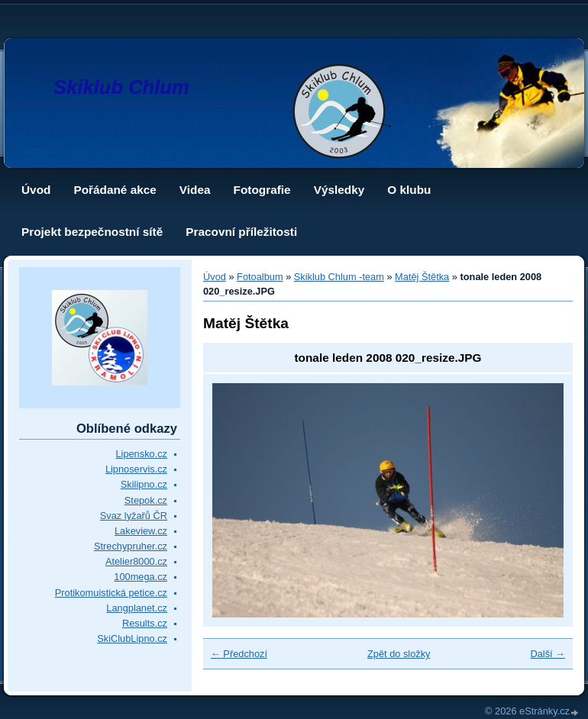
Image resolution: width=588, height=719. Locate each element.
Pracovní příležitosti (241, 232)
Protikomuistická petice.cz (111, 593)
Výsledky (339, 190)
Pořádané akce (115, 190)
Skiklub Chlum (121, 87)
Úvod (36, 190)
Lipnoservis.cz (136, 469)
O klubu (409, 190)
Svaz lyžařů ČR (134, 516)
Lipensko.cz (141, 454)
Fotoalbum (260, 277)
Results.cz (145, 623)
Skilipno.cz (144, 484)
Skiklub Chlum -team (339, 277)
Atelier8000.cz (136, 561)
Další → (548, 654)
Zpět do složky (399, 654)
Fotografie (262, 190)
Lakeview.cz (141, 531)
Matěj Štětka (422, 277)
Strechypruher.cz (131, 546)
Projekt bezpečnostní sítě (92, 232)
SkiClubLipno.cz (132, 638)
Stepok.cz (146, 500)
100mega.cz (141, 577)
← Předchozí (239, 654)
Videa (195, 190)
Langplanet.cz (137, 608)
